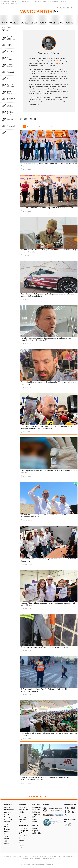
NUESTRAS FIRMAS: (7, 29)
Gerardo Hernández (10, 65)
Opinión (52, 23)
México (34, 23)
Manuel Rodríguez (10, 106)
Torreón (31, 61)
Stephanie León (11, 72)
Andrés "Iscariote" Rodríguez (10, 113)
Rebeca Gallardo (9, 92)
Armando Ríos (11, 52)
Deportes (70, 23)
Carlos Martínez (9, 45)
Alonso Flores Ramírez (11, 99)
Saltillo (24, 23)
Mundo (43, 23)
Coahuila (14, 23)
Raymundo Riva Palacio (10, 86)
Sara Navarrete (11, 79)
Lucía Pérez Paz (11, 119)
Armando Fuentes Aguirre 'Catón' (11, 38)
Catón (9, 133)
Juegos (5, 23)
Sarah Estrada (11, 126)
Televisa (58, 63)
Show (61, 23)
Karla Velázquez (10, 59)
